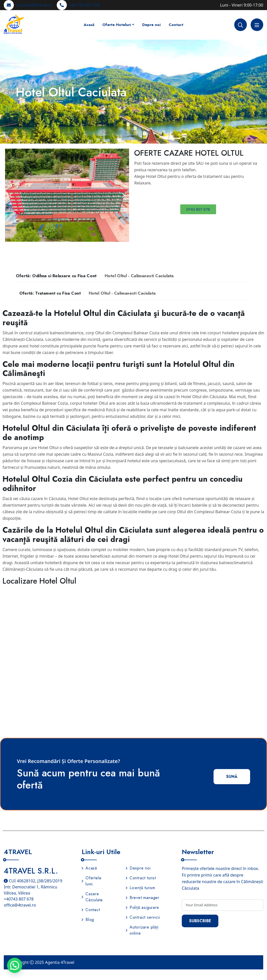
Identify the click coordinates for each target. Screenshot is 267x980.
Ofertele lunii (92, 881)
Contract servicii (143, 918)
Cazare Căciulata (92, 897)
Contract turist (141, 878)
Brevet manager (143, 898)
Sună (231, 777)
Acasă (89, 25)
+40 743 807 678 (84, 5)
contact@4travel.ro (34, 5)
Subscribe (200, 921)
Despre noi (138, 869)
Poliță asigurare (142, 908)
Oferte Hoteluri (117, 25)
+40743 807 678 (19, 900)
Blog (88, 920)
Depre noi (151, 25)
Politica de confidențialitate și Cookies (174, 963)
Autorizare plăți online (142, 931)
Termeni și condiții (235, 963)
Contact (176, 25)
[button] (11, 195)
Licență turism (141, 888)
